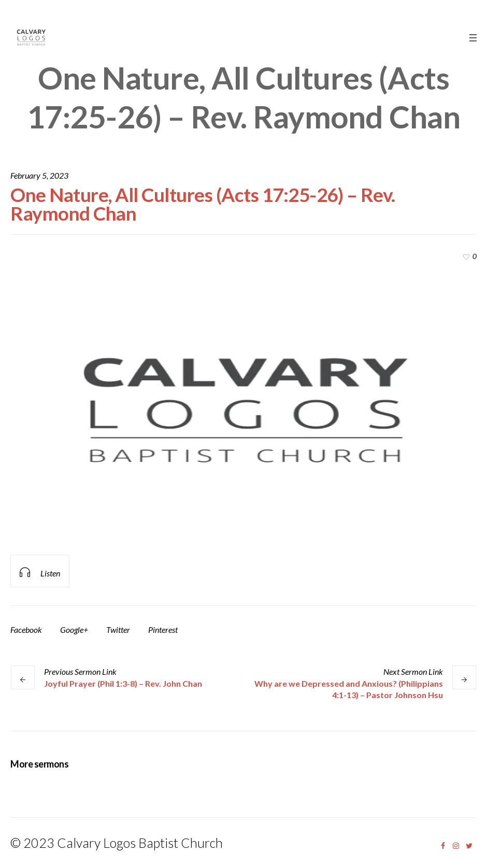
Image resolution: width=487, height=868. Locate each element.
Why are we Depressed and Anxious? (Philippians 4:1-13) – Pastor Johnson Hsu (349, 689)
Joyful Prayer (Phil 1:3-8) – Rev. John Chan (123, 683)
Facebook (26, 630)
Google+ (74, 630)
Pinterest (163, 630)
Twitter (118, 630)
